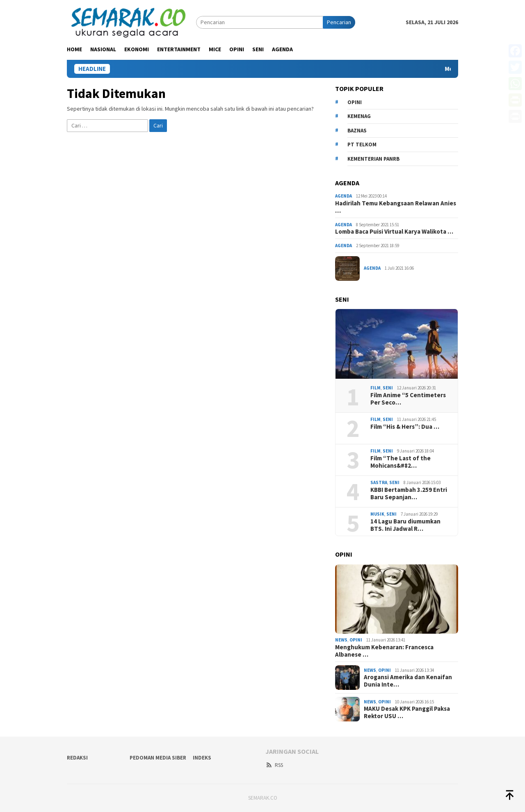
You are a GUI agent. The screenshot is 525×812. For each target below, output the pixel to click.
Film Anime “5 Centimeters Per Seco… (408, 399)
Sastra (379, 482)
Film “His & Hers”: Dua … (405, 427)
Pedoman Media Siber (158, 758)
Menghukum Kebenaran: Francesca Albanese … (384, 651)
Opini (356, 640)
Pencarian (339, 22)
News (341, 640)
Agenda (344, 196)
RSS (274, 765)
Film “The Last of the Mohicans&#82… (401, 462)
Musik (377, 514)
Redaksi (77, 758)
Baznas (357, 131)
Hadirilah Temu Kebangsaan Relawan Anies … (396, 207)
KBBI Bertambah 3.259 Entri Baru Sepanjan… (409, 494)
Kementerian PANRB (373, 159)
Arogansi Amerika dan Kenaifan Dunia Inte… (408, 681)
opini (355, 102)
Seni (388, 388)
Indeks (202, 758)
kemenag (359, 116)
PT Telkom (362, 144)
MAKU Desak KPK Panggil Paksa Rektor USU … (407, 712)
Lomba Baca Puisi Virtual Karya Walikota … (394, 232)
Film (375, 388)
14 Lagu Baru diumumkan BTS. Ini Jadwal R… (405, 525)
